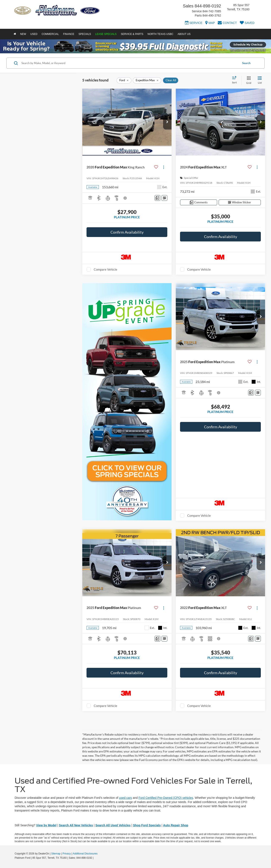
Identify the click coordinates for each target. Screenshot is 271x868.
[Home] (15, 34)
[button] (167, 122)
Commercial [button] (50, 34)
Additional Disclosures (85, 854)
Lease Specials (106, 34)
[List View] (260, 80)
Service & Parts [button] (132, 34)
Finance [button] (69, 34)
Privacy (67, 854)
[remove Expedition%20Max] (147, 80)
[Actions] (164, 167)
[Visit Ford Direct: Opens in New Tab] (95, 858)
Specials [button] (85, 34)
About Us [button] (184, 34)
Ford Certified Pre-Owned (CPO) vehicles (166, 798)
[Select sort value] (236, 80)
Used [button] (34, 34)
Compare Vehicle (105, 269)
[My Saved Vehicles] (247, 23)
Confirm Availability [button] (127, 232)
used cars (125, 798)
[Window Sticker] (164, 198)
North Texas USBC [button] (161, 34)
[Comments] (157, 198)
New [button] (23, 34)
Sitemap (56, 854)
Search (246, 63)
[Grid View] (248, 80)
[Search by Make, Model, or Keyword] (129, 63)
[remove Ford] (124, 80)
